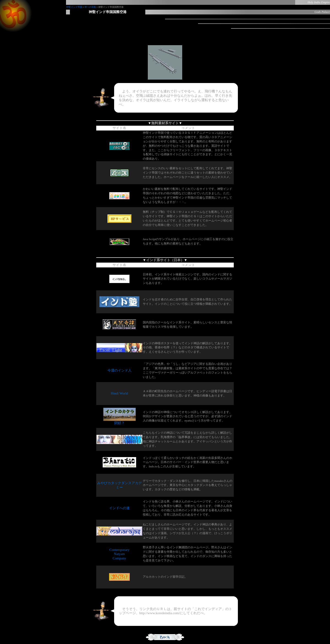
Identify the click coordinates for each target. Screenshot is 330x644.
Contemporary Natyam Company (119, 554)
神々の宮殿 (90, 7)
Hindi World (119, 393)
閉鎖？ (120, 421)
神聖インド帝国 (74, 7)
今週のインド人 (120, 370)
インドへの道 (119, 508)
